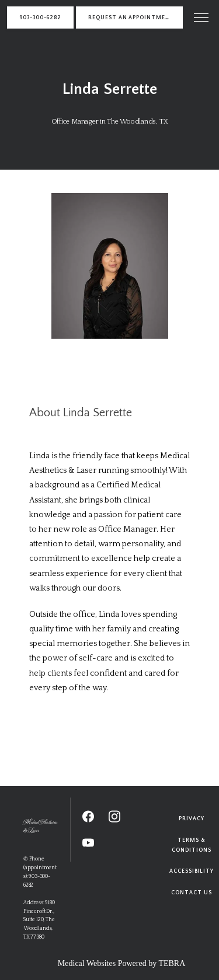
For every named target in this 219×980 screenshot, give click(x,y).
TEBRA (172, 963)
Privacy (192, 819)
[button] (201, 19)
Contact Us (191, 893)
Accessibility (192, 871)
